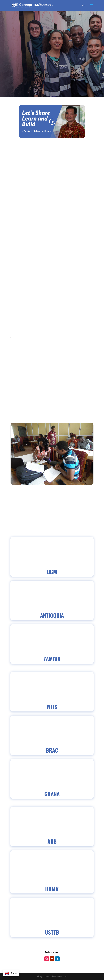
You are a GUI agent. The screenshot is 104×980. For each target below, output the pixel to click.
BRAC (52, 750)
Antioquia (52, 615)
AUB (52, 841)
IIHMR (52, 889)
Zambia (52, 659)
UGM (52, 572)
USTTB (52, 932)
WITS (52, 707)
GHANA (52, 794)
